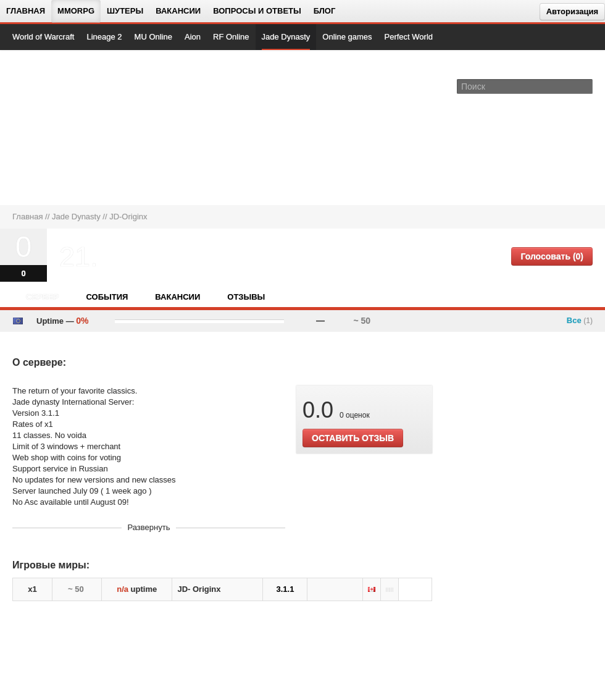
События (107, 297)
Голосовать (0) (552, 256)
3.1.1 (285, 589)
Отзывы (246, 297)
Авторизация (572, 11)
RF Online (231, 37)
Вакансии (178, 11)
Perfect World (409, 37)
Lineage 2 (104, 37)
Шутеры (125, 11)
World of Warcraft (43, 37)
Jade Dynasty (286, 37)
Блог (325, 11)
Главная (26, 11)
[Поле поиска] (585, 86)
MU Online (153, 37)
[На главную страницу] (54, 127)
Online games (347, 37)
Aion (193, 37)
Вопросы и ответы (257, 11)
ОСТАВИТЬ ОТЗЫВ (353, 438)
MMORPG (76, 11)
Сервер (42, 297)
